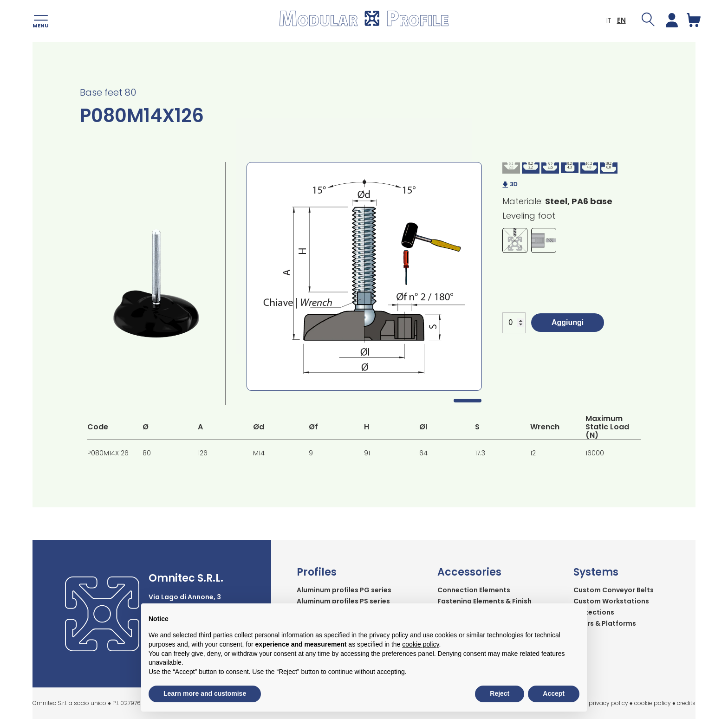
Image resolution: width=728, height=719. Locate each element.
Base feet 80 (108, 92)
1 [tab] (468, 401)
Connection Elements (474, 590)
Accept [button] (554, 693)
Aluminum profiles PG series (344, 590)
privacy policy (608, 703)
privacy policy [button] (389, 635)
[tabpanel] (364, 276)
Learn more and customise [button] (205, 693)
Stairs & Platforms (605, 623)
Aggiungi (568, 322)
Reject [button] (500, 693)
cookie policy (653, 703)
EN (616, 21)
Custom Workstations (611, 601)
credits (686, 703)
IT (604, 21)
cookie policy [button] (420, 644)
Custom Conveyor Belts (614, 590)
